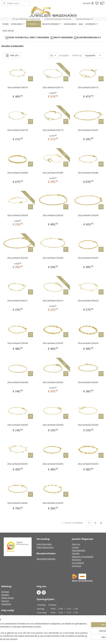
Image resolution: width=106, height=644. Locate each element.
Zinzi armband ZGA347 (53, 343)
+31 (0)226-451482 (13, 619)
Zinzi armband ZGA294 (88, 215)
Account (89, 3)
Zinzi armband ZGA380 (18, 173)
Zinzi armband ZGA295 (18, 258)
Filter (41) (12, 55)
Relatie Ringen (8, 598)
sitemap (64, 639)
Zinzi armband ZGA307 (88, 258)
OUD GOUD (8, 31)
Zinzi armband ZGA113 (88, 87)
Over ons (76, 544)
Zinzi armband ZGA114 (53, 130)
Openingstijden (79, 550)
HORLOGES (18, 24)
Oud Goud (76, 566)
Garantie (76, 553)
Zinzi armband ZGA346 (18, 343)
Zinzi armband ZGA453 (88, 464)
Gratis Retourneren (45, 547)
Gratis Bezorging (44, 544)
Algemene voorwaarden (83, 557)
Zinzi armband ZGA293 (53, 215)
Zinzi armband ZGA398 (18, 382)
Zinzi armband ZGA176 (18, 130)
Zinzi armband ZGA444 (53, 425)
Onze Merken (78, 563)
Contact (75, 547)
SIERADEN (34, 24)
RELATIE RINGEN (52, 24)
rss (70, 639)
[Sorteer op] (93, 55)
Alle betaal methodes (46, 559)
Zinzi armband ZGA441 (88, 382)
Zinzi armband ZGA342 (88, 301)
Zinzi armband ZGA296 (53, 258)
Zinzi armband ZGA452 (53, 464)
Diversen (5, 601)
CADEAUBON (70, 24)
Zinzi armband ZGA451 (18, 464)
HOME (6, 24)
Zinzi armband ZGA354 (88, 343)
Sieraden (5, 595)
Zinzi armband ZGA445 (88, 425)
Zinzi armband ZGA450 (18, 215)
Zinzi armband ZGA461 (18, 503)
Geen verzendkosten (82, 581)
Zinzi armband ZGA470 (53, 503)
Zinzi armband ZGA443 (18, 425)
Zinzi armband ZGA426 (53, 382)
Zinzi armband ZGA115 (53, 87)
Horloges (5, 592)
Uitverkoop (6, 604)
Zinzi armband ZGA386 (88, 173)
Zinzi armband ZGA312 (53, 301)
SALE (81, 24)
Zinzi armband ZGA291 (88, 130)
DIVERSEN (92, 24)
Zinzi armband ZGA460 (53, 173)
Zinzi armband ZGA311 (18, 301)
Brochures (77, 560)
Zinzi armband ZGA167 (18, 87)
